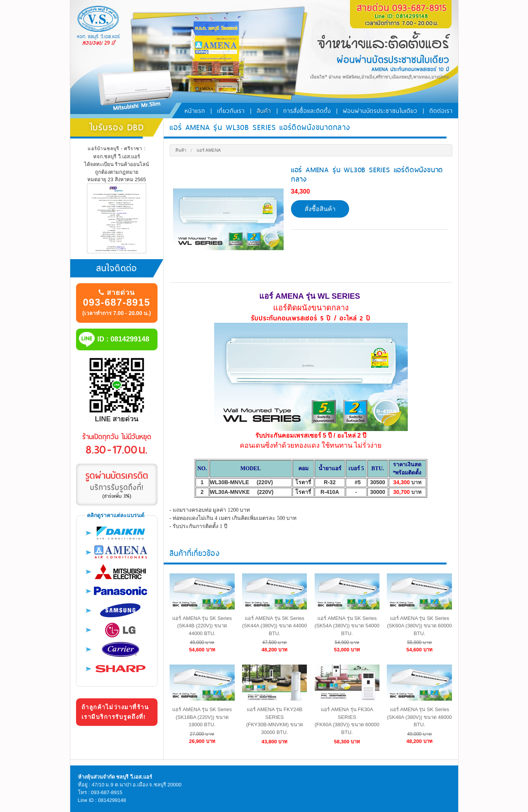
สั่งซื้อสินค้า (320, 209)
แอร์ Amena (209, 150)
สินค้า (264, 111)
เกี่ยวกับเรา (231, 111)
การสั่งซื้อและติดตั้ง (307, 111)
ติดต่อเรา (441, 111)
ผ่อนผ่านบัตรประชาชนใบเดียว (380, 111)
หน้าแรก (195, 111)
